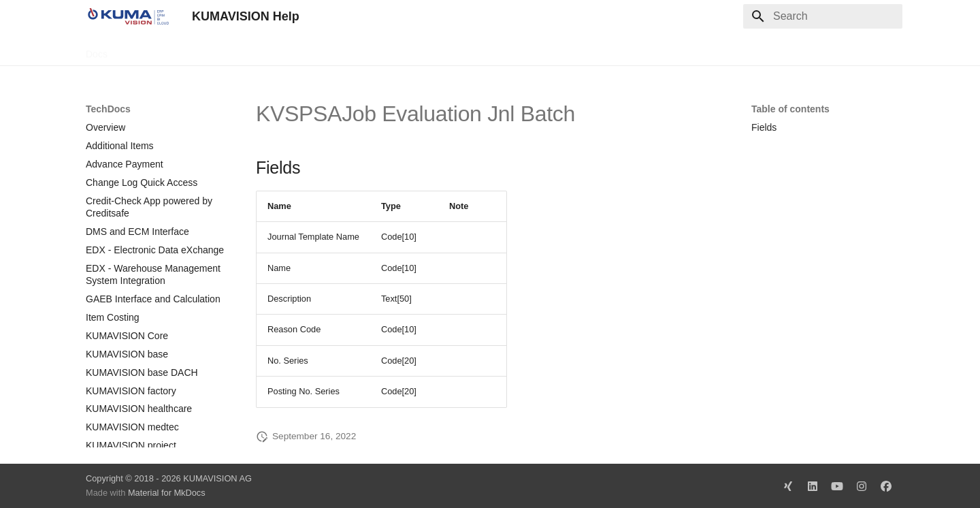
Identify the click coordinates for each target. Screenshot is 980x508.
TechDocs (145, 50)
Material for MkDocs (167, 493)
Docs (97, 50)
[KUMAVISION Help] (128, 16)
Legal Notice (356, 50)
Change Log (208, 50)
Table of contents (790, 109)
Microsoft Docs (282, 50)
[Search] (823, 16)
